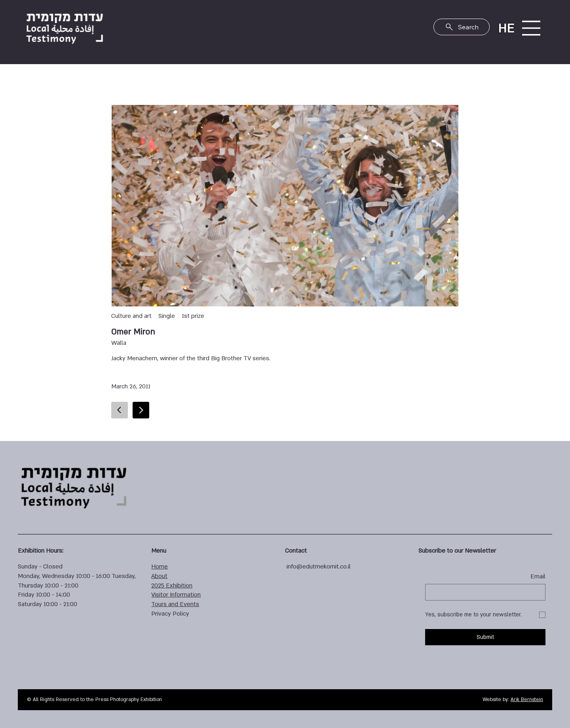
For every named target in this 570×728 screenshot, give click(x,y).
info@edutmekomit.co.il (319, 566)
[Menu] (531, 28)
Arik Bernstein (527, 699)
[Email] (488, 592)
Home (160, 566)
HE (506, 29)
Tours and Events (175, 604)
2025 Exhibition (172, 585)
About (159, 576)
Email (538, 576)
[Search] (462, 27)
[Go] (141, 410)
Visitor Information (176, 595)
